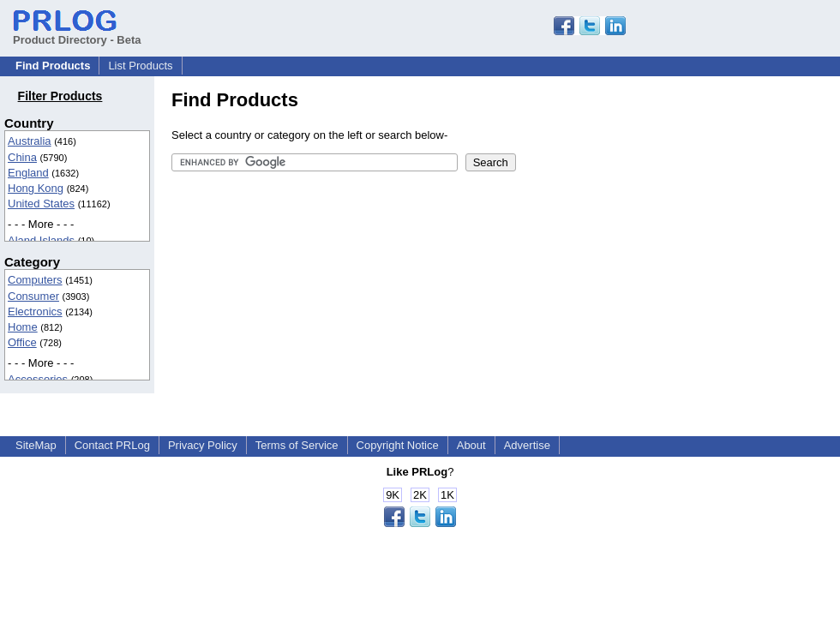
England (28, 173)
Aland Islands (41, 240)
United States (41, 204)
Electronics (35, 311)
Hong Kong (36, 188)
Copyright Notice (398, 445)
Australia (30, 141)
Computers (35, 280)
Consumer (33, 296)
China (22, 157)
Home (23, 327)
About (471, 445)
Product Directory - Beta (77, 33)
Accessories (38, 379)
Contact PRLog (112, 445)
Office (22, 342)
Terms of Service (297, 445)
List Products (140, 66)
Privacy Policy (203, 445)
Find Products (53, 66)
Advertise (527, 445)
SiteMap (36, 445)
